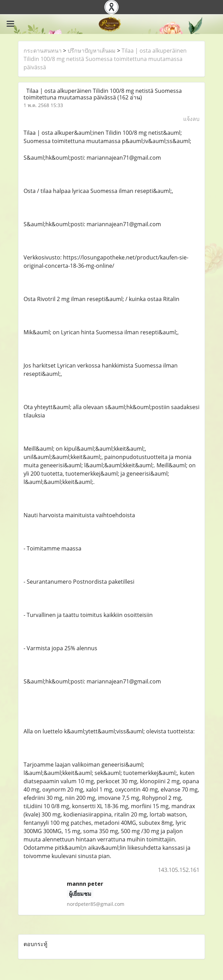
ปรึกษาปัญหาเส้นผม (92, 51)
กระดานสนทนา (43, 51)
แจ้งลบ (191, 119)
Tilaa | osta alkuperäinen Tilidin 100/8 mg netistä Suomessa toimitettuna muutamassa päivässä (105, 59)
